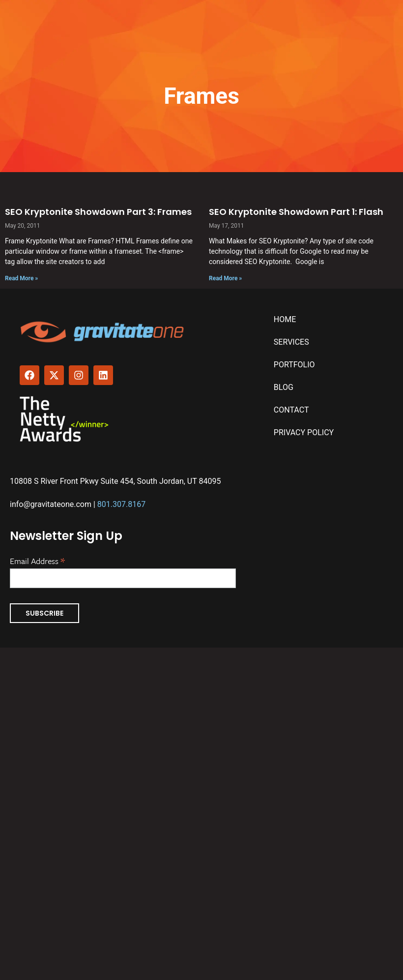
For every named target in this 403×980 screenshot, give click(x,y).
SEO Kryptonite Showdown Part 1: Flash (296, 212)
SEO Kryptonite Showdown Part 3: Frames (98, 212)
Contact (291, 410)
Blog (284, 387)
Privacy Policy (304, 432)
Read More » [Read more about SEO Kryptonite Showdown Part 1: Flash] (225, 278)
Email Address (37, 560)
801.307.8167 (121, 504)
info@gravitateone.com (51, 504)
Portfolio (294, 365)
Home (285, 319)
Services (291, 342)
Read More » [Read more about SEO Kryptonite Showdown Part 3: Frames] (21, 278)
